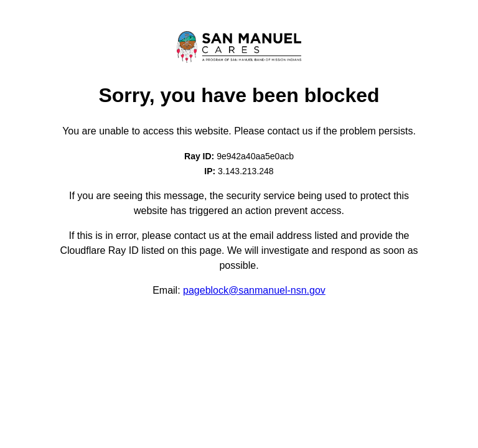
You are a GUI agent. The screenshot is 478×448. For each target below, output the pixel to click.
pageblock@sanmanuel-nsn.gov (254, 290)
